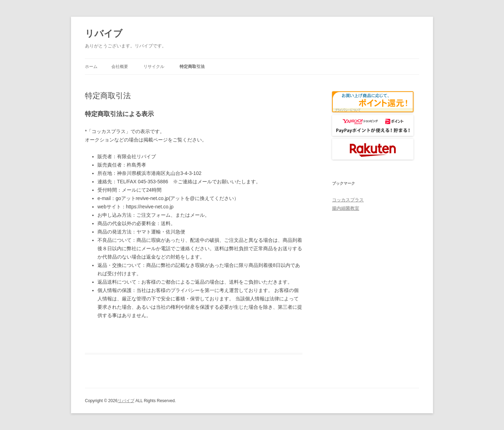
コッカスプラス (348, 200)
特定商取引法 (192, 67)
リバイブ (104, 33)
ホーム (91, 67)
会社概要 (120, 67)
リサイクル (154, 67)
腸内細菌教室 (346, 208)
